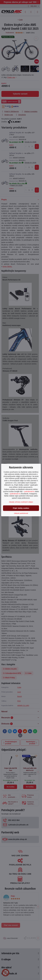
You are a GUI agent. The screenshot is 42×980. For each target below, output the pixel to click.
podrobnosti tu (29, 491)
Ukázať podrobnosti (21, 513)
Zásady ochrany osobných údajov (21, 502)
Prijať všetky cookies (21, 508)
